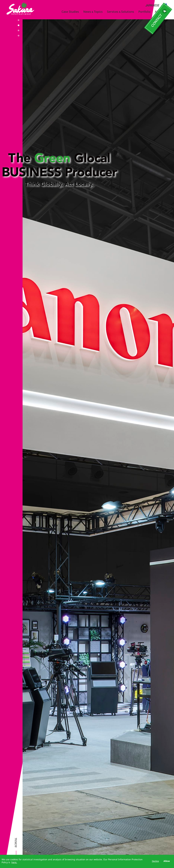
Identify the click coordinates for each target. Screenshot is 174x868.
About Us (161, 12)
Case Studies (70, 12)
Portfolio (144, 12)
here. (14, 862)
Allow (167, 861)
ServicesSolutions (121, 12)
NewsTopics (93, 12)
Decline (155, 861)
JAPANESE (152, 6)
